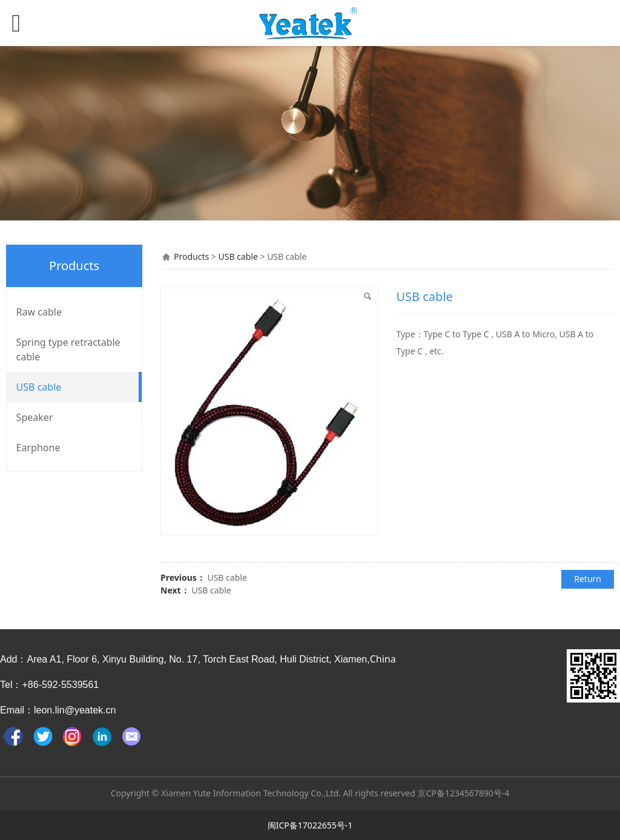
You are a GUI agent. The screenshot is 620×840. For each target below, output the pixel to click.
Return (588, 579)
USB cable (39, 387)
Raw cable (39, 312)
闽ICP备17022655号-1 (310, 825)
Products (191, 256)
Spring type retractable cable (68, 349)
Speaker (35, 417)
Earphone (38, 448)
